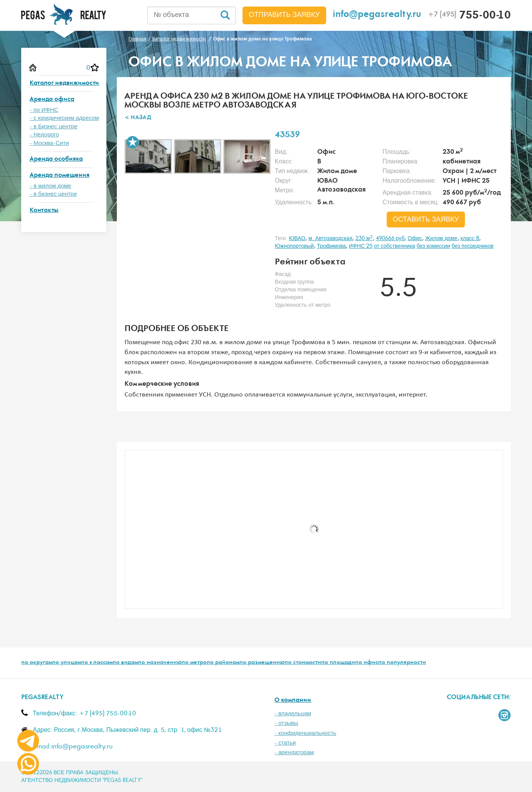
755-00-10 (469, 16)
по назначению (160, 663)
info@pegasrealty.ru (377, 15)
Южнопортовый (294, 246)
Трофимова (331, 246)
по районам (223, 663)
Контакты (44, 211)
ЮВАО (297, 239)
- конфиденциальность (305, 733)
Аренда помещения (60, 176)
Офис (415, 239)
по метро (194, 663)
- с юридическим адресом (64, 118)
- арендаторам (294, 752)
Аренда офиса (52, 100)
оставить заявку (426, 220)
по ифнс (367, 663)
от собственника (395, 246)
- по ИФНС (44, 110)
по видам (125, 663)
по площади (338, 663)
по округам (37, 663)
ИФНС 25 (361, 246)
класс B (470, 239)
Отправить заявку (285, 15)
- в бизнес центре (53, 194)
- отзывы (286, 723)
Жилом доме (441, 239)
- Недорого (44, 135)
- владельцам (293, 714)
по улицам (66, 663)
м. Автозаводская (330, 239)
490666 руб (390, 239)
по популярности (402, 663)
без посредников (473, 246)
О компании (293, 700)
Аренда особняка (56, 159)
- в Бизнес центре (54, 127)
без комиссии (434, 246)
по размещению (262, 663)
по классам (97, 663)
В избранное (133, 142)
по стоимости (303, 663)
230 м (364, 239)
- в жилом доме (51, 186)
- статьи (285, 743)
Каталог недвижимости (64, 83)
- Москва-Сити (49, 143)
